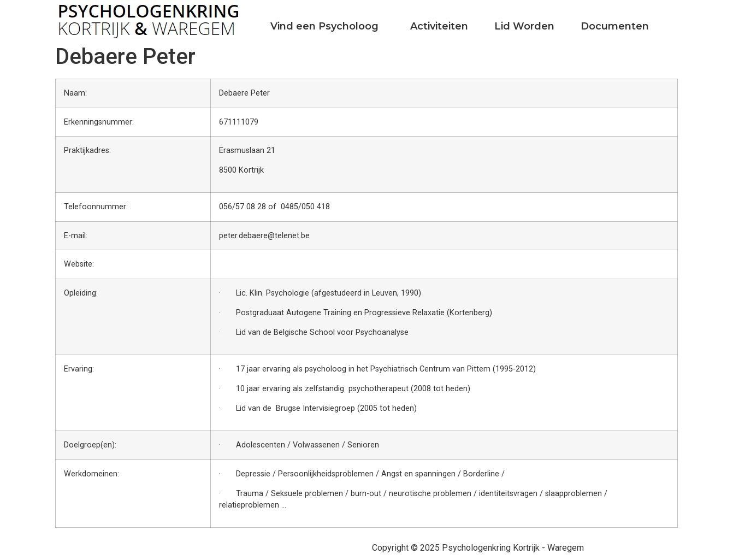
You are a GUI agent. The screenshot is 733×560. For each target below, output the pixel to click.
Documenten (615, 26)
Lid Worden (524, 26)
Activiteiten (439, 26)
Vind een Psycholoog (324, 26)
